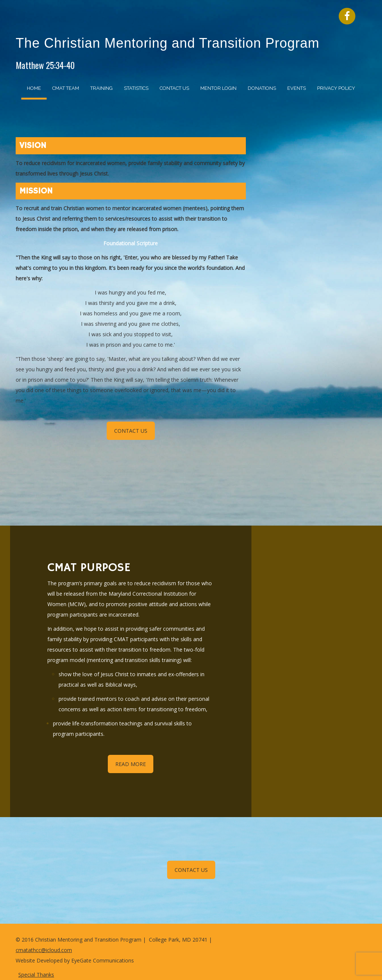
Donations (262, 88)
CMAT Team (66, 88)
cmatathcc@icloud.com (44, 950)
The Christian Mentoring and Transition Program (167, 43)
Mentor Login (218, 88)
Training (101, 88)
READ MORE (131, 764)
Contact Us (174, 88)
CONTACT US (131, 431)
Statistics (136, 88)
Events (297, 88)
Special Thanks (36, 975)
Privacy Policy (336, 88)
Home (34, 88)
